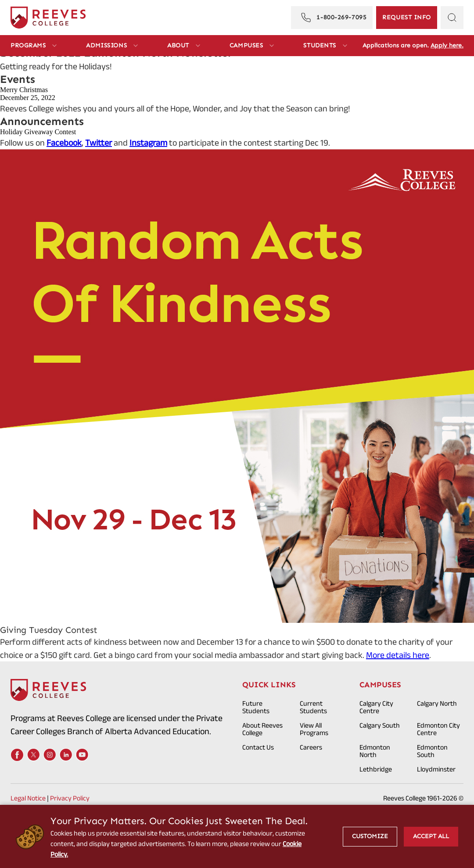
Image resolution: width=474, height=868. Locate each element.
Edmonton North (375, 751)
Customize (370, 836)
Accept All (431, 836)
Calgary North (437, 703)
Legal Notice (28, 798)
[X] (33, 755)
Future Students (256, 707)
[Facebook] (17, 755)
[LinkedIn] (66, 755)
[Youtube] (82, 755)
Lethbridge (376, 769)
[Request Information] (407, 18)
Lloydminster (436, 769)
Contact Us (258, 747)
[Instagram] (50, 755)
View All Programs (314, 729)
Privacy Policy (70, 798)
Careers (311, 747)
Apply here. (447, 45)
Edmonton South (432, 751)
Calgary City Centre (376, 707)
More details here (398, 655)
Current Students (313, 707)
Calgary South (380, 725)
